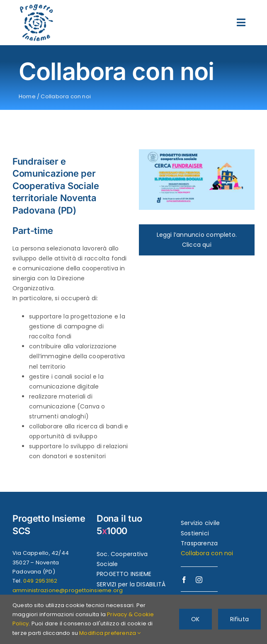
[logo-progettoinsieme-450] (36, 7)
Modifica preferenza (110, 633)
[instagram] (199, 580)
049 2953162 (40, 581)
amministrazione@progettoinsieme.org (68, 590)
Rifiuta (239, 619)
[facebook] (184, 580)
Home (27, 96)
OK (195, 619)
